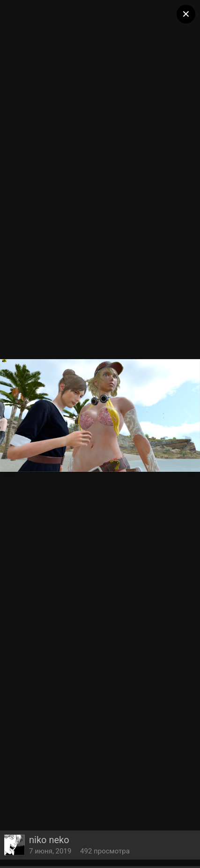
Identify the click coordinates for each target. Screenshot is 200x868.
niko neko (49, 840)
